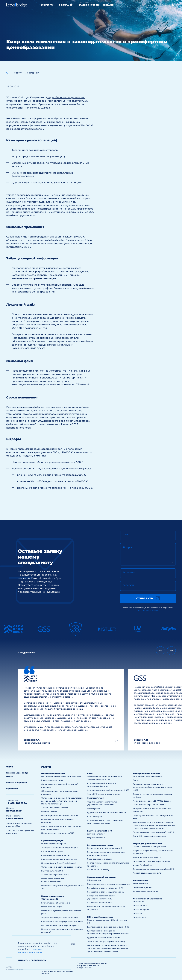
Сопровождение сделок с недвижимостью (62, 867)
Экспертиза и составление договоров (59, 848)
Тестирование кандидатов (145, 891)
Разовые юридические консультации (59, 859)
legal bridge (15, 818)
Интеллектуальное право (54, 844)
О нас (10, 767)
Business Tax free (49, 812)
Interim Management (143, 887)
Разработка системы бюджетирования (106, 892)
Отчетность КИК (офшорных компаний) (106, 941)
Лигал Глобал (139, 917)
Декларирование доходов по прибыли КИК (108, 927)
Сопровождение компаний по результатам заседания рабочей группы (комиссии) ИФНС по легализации (62, 801)
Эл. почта (129, 572)
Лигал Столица (140, 906)
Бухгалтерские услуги (53, 896)
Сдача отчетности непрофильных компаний (62, 921)
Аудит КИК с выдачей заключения (103, 794)
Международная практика (146, 773)
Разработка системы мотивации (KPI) (105, 888)
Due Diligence (93, 809)
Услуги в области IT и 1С (99, 831)
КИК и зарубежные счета (100, 917)
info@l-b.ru (14, 811)
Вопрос (128, 547)
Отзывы (10, 777)
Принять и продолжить (32, 960)
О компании (66, 5)
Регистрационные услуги (100, 845)
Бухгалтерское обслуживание (56, 903)
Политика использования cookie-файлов (57, 972)
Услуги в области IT (96, 834)
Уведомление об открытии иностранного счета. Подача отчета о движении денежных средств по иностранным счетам (108, 948)
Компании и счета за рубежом (147, 776)
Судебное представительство (56, 855)
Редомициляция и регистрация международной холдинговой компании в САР (152, 787)
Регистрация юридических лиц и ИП (105, 848)
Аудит (90, 773)
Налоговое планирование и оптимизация (61, 776)
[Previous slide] (160, 651)
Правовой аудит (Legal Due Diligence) (59, 863)
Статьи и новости (89, 5)
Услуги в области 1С (96, 838)
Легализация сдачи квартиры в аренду (151, 861)
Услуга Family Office (142, 865)
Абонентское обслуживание (148, 899)
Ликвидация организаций (99, 859)
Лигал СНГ (138, 913)
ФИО (126, 535)
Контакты (108, 5)
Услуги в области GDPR (52, 871)
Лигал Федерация (141, 909)
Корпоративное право (52, 851)
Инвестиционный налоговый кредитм (60, 815)
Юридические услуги (52, 841)
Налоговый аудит (95, 798)
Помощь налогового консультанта (149, 847)
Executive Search (141, 883)
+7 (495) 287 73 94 (17, 803)
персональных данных (148, 610)
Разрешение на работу (98, 870)
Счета (136, 780)
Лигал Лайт (138, 902)
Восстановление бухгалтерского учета (60, 925)
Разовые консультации (52, 780)
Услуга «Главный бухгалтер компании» (60, 918)
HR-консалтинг (94, 880)
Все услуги (47, 5)
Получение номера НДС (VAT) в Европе (152, 801)
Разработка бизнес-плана (100, 903)
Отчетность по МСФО (52, 907)
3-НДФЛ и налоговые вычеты (55, 808)
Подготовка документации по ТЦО (58, 833)
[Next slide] (171, 651)
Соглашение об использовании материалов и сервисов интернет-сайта (92, 965)
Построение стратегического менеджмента (108, 884)
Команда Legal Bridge (17, 773)
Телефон (128, 585)
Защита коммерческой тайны (55, 875)
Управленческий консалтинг (102, 877)
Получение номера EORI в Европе (149, 805)
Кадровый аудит (95, 816)
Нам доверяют (26, 653)
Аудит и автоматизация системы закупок (107, 812)
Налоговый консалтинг (53, 773)
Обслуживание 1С (50, 899)
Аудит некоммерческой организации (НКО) (108, 790)
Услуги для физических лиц (147, 844)
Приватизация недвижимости (147, 873)
